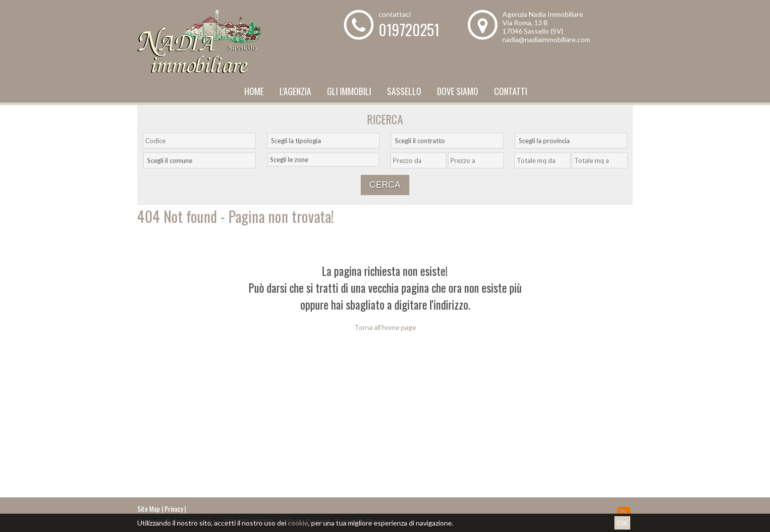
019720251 (409, 29)
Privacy (174, 508)
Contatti (511, 91)
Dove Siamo (458, 91)
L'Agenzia (295, 91)
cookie (298, 523)
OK (622, 523)
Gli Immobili (349, 91)
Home (254, 91)
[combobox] (323, 141)
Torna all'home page (385, 327)
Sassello (404, 91)
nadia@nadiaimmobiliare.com (546, 39)
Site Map (149, 508)
